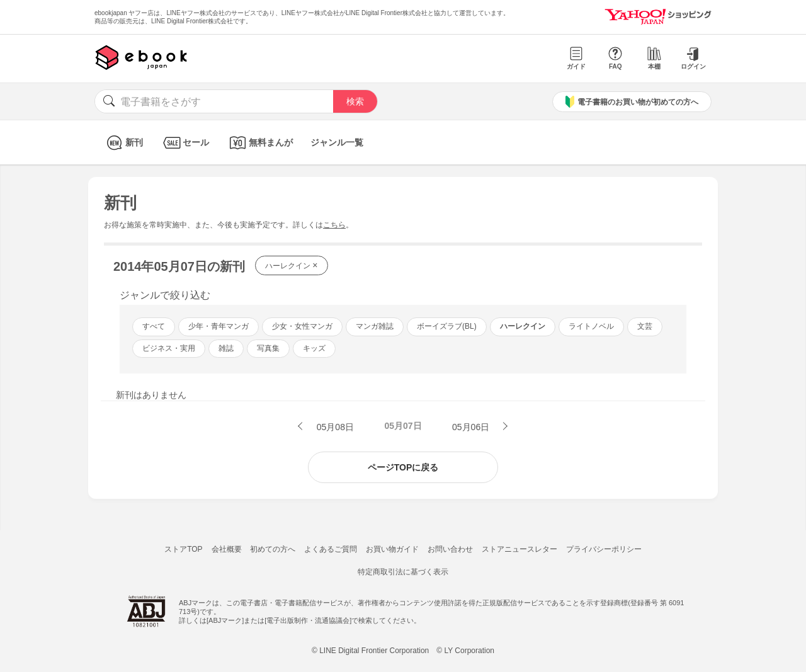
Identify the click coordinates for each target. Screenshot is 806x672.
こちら (334, 225)
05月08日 (334, 427)
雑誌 (226, 348)
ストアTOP (183, 549)
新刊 (123, 143)
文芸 (645, 326)
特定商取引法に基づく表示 (403, 572)
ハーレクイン (292, 265)
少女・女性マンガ (302, 326)
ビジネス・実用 (169, 348)
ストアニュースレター (519, 549)
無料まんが (260, 143)
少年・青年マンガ (219, 326)
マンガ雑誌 (375, 326)
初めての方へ (273, 549)
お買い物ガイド (392, 549)
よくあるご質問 (331, 549)
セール (185, 143)
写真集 (268, 348)
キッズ (314, 348)
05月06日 (472, 427)
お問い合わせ (450, 549)
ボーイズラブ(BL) (447, 326)
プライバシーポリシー (604, 549)
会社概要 (227, 549)
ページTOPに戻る (403, 467)
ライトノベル (591, 326)
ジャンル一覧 (337, 142)
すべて (154, 326)
